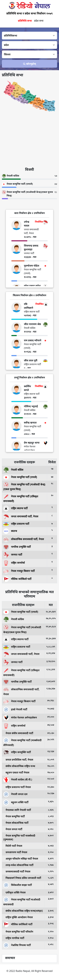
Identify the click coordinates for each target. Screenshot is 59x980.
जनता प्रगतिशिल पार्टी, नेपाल (18, 760)
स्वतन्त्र (10, 531)
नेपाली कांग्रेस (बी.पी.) (18, 780)
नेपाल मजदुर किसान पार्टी (19, 571)
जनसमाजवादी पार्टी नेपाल (17, 871)
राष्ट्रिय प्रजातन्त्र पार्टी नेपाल (17, 787)
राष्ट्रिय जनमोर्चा (14, 563)
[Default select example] (29, 36)
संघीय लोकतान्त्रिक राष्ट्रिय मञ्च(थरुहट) (23, 911)
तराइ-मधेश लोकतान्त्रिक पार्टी (18, 865)
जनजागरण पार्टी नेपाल (15, 852)
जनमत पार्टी (13, 555)
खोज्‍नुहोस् (30, 64)
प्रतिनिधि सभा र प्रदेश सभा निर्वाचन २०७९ (29, 13)
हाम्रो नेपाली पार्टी (15, 709)
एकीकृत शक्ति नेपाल (14, 892)
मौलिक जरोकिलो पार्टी (17, 579)
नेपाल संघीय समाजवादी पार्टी (18, 733)
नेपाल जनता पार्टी (13, 829)
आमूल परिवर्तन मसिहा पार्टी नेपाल (21, 859)
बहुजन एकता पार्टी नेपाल (16, 772)
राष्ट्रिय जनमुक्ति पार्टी (17, 752)
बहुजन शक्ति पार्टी (16, 802)
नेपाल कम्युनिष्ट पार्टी (14, 816)
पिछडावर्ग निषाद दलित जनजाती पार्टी (22, 878)
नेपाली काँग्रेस (13, 470)
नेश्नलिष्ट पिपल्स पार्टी (17, 945)
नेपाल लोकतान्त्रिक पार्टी (16, 823)
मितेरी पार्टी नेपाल (13, 846)
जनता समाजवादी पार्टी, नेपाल (21, 516)
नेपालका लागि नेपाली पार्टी (17, 810)
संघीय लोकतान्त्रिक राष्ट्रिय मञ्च (19, 766)
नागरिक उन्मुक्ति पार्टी (17, 547)
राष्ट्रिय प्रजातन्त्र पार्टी (16, 524)
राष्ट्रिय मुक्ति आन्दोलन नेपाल (18, 917)
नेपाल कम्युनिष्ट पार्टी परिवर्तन (18, 932)
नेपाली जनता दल (15, 794)
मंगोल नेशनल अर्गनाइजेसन (20, 717)
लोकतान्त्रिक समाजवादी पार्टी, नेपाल (24, 539)
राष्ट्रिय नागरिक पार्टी (14, 938)
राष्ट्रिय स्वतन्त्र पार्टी (15, 508)
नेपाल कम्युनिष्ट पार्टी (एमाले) (20, 477)
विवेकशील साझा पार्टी (18, 885)
